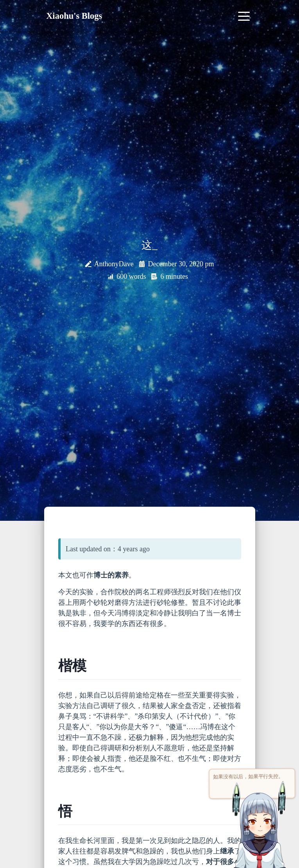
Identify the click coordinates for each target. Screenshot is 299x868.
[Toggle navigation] (244, 16)
